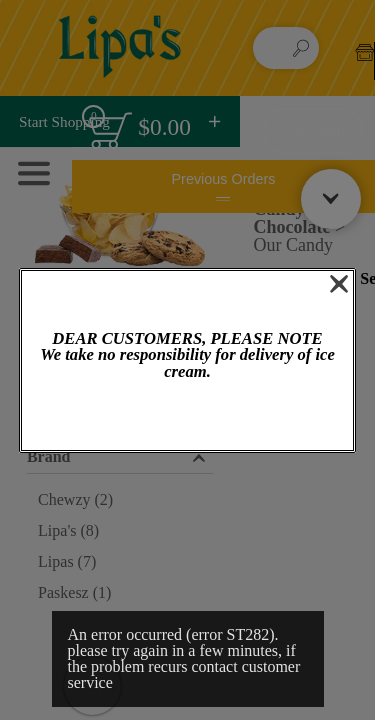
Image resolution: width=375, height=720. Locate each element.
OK (187, 416)
